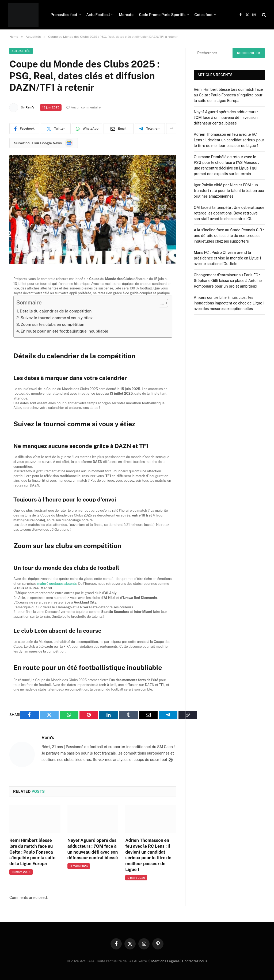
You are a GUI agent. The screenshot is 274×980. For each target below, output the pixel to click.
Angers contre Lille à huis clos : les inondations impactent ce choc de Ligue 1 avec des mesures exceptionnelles (229, 303)
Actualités (21, 51)
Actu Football (98, 15)
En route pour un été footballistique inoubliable (64, 331)
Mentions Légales (165, 961)
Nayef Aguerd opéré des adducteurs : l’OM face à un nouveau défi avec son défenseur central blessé (93, 849)
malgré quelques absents (57, 584)
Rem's (30, 107)
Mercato (126, 15)
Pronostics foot (64, 15)
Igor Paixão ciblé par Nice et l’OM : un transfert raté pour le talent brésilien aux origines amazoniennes (229, 191)
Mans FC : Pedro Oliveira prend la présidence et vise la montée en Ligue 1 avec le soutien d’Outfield (227, 258)
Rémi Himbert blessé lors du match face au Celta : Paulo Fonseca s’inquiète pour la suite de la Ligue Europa (32, 852)
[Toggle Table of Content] (161, 303)
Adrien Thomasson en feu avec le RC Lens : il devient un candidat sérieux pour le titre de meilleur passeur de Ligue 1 (148, 855)
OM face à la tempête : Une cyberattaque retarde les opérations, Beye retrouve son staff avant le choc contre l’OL (229, 213)
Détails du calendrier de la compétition (56, 311)
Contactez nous (195, 961)
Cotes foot (203, 15)
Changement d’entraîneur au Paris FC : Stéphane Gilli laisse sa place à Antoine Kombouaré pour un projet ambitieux (228, 281)
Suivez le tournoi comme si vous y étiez (57, 318)
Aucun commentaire (84, 107)
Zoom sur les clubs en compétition (52, 324)
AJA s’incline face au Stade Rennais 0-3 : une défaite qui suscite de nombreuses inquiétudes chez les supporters (229, 236)
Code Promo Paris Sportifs (162, 15)
